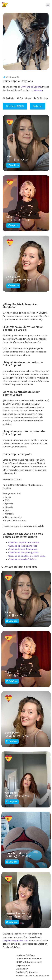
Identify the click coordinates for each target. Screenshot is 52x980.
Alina (9, 156)
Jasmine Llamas (15, 913)
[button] (48, 5)
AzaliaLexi (11, 793)
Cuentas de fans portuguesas (23, 553)
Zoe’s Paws (13, 277)
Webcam (38, 90)
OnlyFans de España (31, 87)
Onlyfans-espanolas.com (15, 940)
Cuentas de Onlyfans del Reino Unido (27, 556)
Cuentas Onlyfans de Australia (24, 542)
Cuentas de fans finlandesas (23, 549)
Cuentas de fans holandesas (23, 546)
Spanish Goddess (16, 853)
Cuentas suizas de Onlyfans (22, 559)
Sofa (9, 217)
